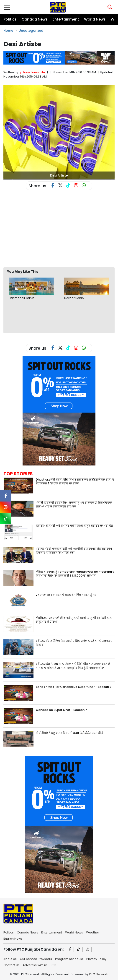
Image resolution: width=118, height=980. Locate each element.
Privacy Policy (96, 959)
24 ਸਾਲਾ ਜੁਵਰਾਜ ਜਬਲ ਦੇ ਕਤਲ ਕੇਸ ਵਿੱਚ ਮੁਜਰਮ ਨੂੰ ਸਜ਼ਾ (67, 595)
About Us (10, 959)
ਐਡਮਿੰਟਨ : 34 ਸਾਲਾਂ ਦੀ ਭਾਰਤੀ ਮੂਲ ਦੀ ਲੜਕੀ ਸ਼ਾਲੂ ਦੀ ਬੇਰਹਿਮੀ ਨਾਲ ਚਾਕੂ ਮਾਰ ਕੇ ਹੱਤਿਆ (74, 620)
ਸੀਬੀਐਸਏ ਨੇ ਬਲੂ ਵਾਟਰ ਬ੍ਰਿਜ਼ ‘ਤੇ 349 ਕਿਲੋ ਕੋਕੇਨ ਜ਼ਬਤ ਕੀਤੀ (70, 733)
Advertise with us (35, 965)
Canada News (35, 19)
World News (95, 19)
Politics (10, 19)
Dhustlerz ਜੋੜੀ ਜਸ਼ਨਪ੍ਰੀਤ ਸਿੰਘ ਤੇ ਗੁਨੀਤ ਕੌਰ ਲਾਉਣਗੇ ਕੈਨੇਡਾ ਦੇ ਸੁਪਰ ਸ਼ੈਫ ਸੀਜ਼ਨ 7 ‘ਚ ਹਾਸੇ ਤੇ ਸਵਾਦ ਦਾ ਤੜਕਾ (75, 481)
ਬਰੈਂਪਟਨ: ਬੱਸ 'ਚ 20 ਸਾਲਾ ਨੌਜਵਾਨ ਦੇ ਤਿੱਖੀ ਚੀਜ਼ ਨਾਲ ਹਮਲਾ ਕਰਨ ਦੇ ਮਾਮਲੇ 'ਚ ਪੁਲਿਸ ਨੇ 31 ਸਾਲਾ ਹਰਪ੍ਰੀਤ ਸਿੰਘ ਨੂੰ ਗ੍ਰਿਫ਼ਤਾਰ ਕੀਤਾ (73, 666)
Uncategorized (31, 31)
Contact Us (12, 965)
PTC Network (99, 974)
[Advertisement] (61, 230)
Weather (93, 932)
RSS (54, 965)
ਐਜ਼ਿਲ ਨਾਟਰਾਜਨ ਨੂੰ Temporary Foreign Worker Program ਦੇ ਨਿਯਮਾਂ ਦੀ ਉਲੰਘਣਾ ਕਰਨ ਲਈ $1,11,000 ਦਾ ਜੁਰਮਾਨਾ (75, 574)
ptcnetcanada (33, 72)
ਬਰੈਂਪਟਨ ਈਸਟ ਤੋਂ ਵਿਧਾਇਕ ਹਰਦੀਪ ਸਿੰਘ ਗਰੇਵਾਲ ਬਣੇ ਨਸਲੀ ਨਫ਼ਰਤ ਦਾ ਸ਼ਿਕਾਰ (75, 643)
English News (13, 938)
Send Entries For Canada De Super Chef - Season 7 (74, 687)
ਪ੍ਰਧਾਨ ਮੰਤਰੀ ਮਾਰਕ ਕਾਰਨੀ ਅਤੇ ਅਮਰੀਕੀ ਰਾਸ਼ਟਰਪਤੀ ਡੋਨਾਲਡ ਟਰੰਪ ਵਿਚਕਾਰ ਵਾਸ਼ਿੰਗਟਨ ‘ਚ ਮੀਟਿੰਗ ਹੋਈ (74, 551)
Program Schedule (69, 959)
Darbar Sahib (74, 298)
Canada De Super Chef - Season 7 (61, 710)
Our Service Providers (36, 959)
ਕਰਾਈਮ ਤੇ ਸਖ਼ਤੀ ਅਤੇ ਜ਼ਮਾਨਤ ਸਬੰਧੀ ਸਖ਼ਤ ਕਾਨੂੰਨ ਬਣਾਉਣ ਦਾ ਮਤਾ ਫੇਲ (74, 526)
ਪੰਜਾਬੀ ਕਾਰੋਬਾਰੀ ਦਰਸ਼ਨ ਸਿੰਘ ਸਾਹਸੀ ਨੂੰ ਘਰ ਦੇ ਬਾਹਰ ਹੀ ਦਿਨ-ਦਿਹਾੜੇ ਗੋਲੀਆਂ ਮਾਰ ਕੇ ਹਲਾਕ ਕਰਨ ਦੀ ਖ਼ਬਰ (74, 504)
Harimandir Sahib (22, 298)
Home (8, 31)
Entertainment (66, 19)
